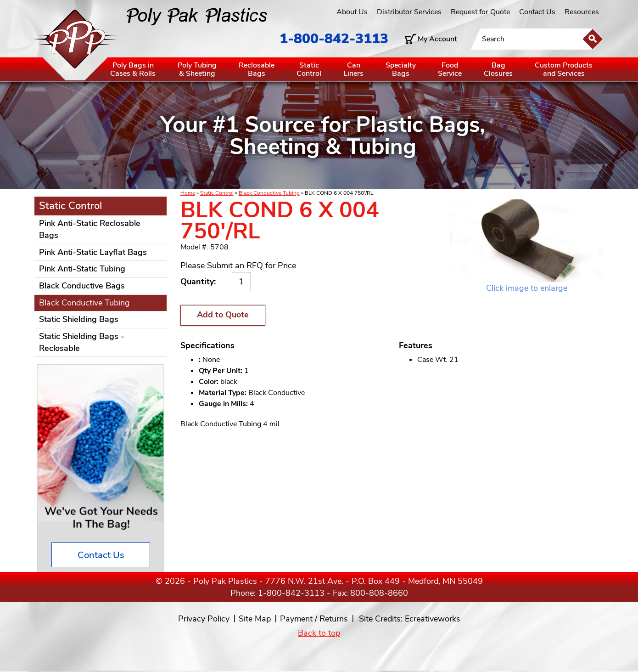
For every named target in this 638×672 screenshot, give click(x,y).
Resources (582, 12)
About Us (352, 12)
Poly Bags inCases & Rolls (133, 69)
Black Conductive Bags (82, 286)
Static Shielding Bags (79, 319)
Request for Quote (480, 12)
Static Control (217, 193)
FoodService (450, 69)
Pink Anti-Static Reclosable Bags (90, 229)
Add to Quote (223, 315)
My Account (437, 39)
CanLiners (353, 69)
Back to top (319, 633)
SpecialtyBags (401, 69)
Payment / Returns (314, 619)
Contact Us (537, 12)
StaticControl (309, 69)
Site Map (255, 619)
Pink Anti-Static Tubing (82, 269)
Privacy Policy (204, 619)
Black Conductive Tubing (269, 193)
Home (188, 193)
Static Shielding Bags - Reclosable (82, 342)
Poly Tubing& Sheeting (197, 69)
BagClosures (498, 69)
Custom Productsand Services (564, 69)
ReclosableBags (257, 69)
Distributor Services (409, 12)
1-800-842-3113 (334, 39)
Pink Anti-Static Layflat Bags (93, 252)
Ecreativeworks (433, 619)
